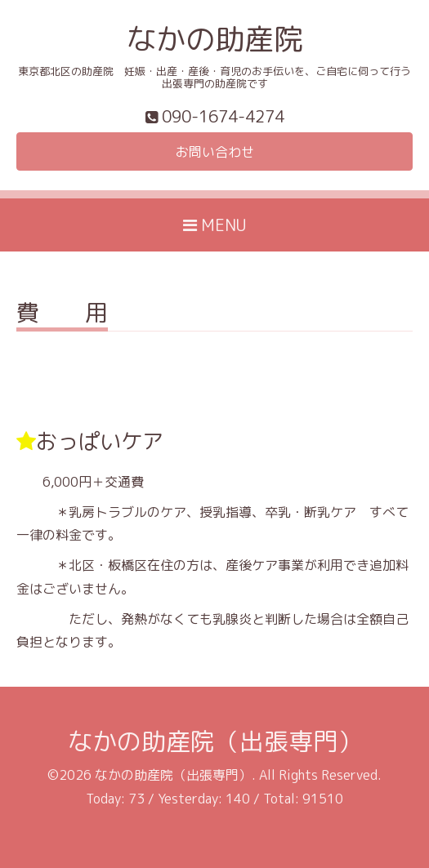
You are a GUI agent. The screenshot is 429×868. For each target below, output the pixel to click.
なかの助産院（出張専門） (215, 741)
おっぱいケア (100, 441)
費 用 (62, 315)
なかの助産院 (215, 39)
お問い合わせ (215, 152)
